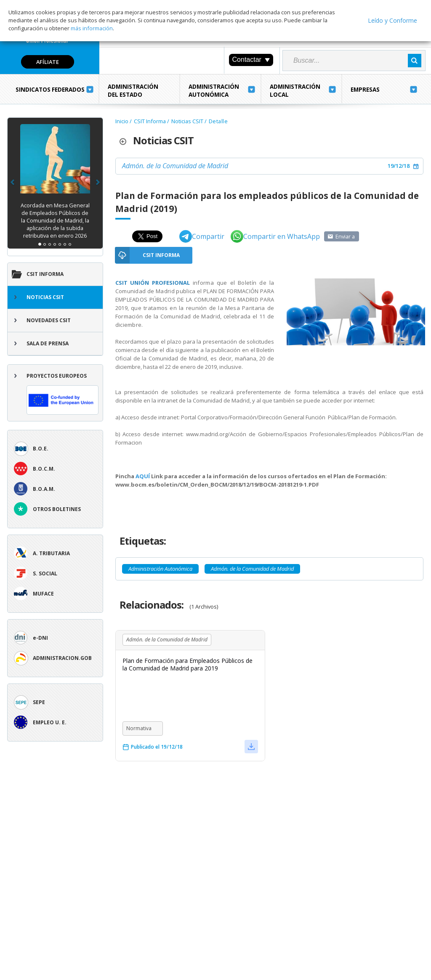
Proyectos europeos (63, 393)
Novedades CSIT (49, 320)
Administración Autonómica (214, 91)
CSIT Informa (45, 274)
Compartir (202, 236)
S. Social (45, 573)
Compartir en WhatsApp (275, 236)
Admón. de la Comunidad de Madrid (175, 166)
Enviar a (345, 236)
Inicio (122, 121)
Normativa (139, 728)
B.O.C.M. (44, 469)
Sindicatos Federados (50, 90)
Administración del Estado (133, 91)
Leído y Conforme (392, 20)
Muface (43, 594)
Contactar (251, 60)
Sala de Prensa (48, 343)
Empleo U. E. (50, 722)
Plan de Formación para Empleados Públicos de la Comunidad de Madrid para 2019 (188, 665)
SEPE (39, 702)
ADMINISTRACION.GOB (62, 658)
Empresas (365, 90)
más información (92, 28)
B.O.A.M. (44, 489)
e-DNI (40, 638)
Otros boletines (57, 509)
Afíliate (48, 62)
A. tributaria (51, 553)
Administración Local (295, 91)
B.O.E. (41, 449)
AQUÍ (143, 476)
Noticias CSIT (45, 297)
